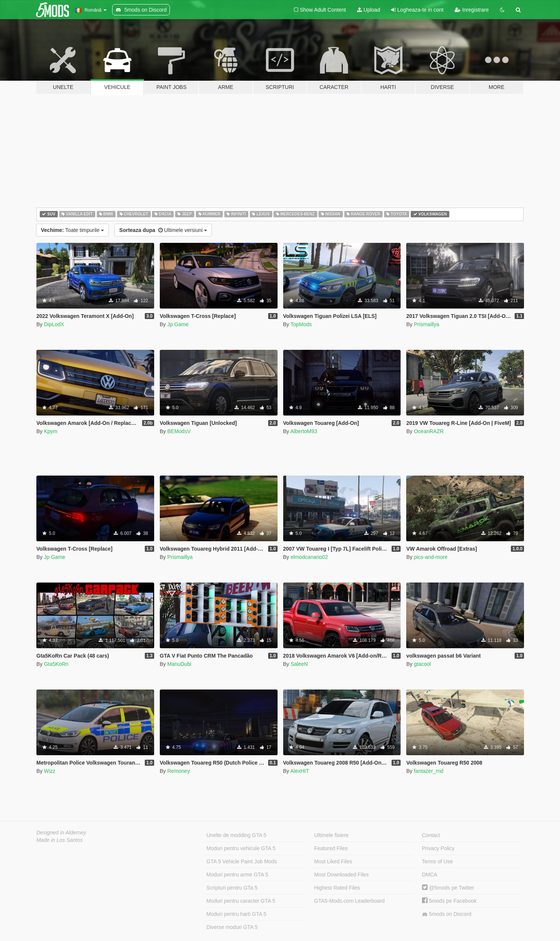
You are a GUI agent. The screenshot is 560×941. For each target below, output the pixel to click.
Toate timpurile (72, 230)
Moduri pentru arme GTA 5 (237, 875)
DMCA (430, 875)
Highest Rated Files (337, 888)
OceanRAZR (429, 431)
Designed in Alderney (61, 833)
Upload (369, 10)
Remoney (179, 771)
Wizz (50, 771)
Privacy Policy (438, 848)
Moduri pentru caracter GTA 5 (241, 901)
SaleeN (299, 664)
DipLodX (54, 324)
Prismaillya (426, 324)
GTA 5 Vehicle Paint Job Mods (242, 861)
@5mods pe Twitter (448, 888)
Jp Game (178, 324)
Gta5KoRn (56, 664)
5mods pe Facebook (449, 901)
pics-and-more (430, 557)
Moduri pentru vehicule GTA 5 (241, 848)
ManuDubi (179, 664)
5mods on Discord (447, 914)
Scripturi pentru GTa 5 (232, 888)
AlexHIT (300, 771)
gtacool (422, 664)
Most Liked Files (333, 861)
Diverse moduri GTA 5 (232, 927)
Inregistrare (472, 10)
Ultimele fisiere (332, 835)
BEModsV (179, 431)
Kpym (51, 431)
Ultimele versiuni (163, 230)
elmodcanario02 (309, 557)
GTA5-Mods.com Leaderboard (350, 901)
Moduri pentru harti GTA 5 (236, 914)
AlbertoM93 (304, 431)
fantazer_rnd (429, 771)
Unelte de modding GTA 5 (236, 835)
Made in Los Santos (60, 840)
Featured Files (331, 848)
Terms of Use (437, 861)
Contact (431, 835)
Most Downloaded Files (342, 875)
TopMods (301, 324)
